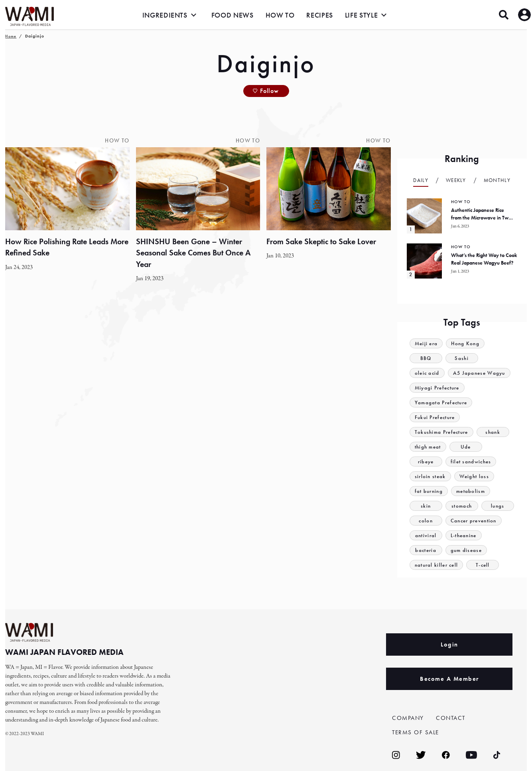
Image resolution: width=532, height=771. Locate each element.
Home (11, 36)
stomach (462, 506)
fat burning (429, 491)
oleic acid (427, 373)
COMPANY (408, 718)
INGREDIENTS (165, 15)
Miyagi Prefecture (437, 388)
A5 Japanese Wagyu (479, 373)
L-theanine (464, 535)
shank (493, 432)
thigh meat (428, 447)
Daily (421, 180)
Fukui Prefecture (435, 417)
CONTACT (451, 718)
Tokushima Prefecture (441, 432)
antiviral (426, 535)
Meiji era (426, 343)
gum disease (466, 550)
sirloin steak (430, 476)
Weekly (456, 180)
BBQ (426, 358)
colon (426, 521)
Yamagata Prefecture (441, 402)
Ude (466, 447)
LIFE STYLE (361, 15)
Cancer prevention (474, 521)
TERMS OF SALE (416, 732)
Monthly (497, 180)
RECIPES (319, 15)
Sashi (462, 358)
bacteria (426, 550)
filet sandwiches (471, 462)
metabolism (471, 491)
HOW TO (280, 15)
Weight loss (474, 476)
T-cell (483, 565)
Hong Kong (465, 343)
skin (426, 506)
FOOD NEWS (233, 15)
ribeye (426, 462)
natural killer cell (436, 565)
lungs (498, 506)
